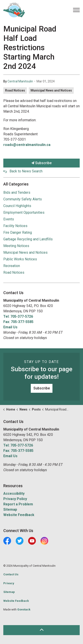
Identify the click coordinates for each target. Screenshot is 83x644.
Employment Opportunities (24, 212)
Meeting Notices (16, 246)
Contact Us (11, 574)
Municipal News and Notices (51, 90)
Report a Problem (18, 504)
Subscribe (41, 163)
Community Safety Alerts (23, 199)
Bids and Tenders (17, 192)
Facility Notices (15, 226)
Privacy (9, 583)
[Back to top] (41, 630)
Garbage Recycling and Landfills (28, 239)
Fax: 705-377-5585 (18, 322)
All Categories (16, 184)
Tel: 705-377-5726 (18, 316)
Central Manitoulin (20, 81)
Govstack (24, 609)
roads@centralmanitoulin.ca (27, 145)
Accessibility (14, 493)
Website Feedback (19, 515)
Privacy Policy (15, 499)
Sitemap (10, 509)
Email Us (10, 327)
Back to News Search (26, 171)
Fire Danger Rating (18, 232)
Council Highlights (17, 206)
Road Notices (15, 90)
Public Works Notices (20, 259)
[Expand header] (76, 10)
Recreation (12, 266)
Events (9, 219)
